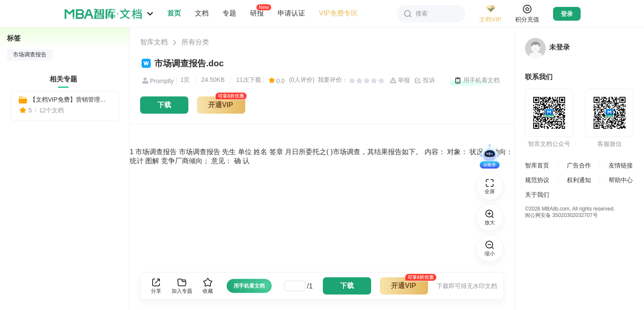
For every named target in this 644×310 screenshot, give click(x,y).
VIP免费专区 (338, 13)
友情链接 (621, 165)
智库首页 (537, 165)
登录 (567, 14)
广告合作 (579, 165)
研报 (257, 13)
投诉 (425, 81)
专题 (229, 13)
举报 (400, 81)
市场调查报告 (30, 55)
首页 (174, 13)
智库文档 (154, 42)
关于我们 (537, 195)
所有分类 (195, 42)
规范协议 (537, 180)
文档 (202, 13)
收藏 (208, 286)
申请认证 (291, 13)
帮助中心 (621, 180)
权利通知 (579, 180)
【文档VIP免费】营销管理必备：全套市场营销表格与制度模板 (71, 99)
